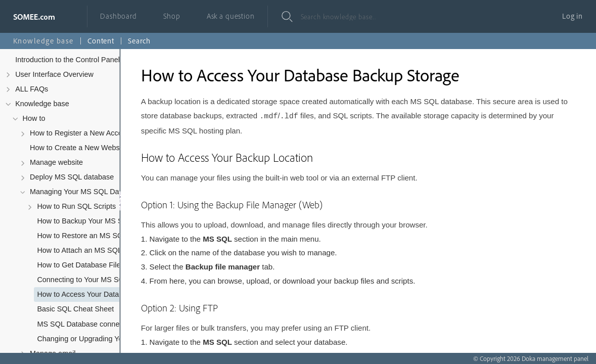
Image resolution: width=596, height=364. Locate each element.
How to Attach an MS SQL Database (95, 250)
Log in (572, 16)
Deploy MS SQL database (72, 177)
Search (139, 41)
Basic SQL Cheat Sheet (75, 309)
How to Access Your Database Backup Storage (95, 294)
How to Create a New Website (79, 148)
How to (34, 118)
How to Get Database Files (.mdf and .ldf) (95, 265)
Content (101, 41)
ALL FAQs (32, 89)
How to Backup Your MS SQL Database (95, 221)
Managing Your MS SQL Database (85, 192)
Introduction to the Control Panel (67, 60)
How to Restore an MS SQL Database (95, 236)
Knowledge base (42, 104)
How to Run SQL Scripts (76, 206)
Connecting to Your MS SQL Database (95, 280)
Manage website (56, 162)
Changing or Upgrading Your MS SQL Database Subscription (95, 339)
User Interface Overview (54, 74)
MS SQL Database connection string (95, 324)
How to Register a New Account (81, 133)
